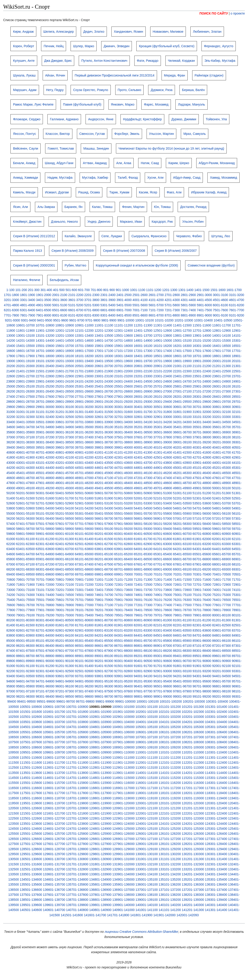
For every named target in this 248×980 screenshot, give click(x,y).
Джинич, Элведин (117, 46)
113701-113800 (77, 773)
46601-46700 (26, 478)
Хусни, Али (155, 178)
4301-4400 (188, 300)
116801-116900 (100, 788)
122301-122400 (216, 813)
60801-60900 (222, 534)
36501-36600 (163, 432)
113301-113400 (216, 768)
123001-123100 (147, 818)
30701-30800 (202, 407)
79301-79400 (84, 615)
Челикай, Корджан (181, 61)
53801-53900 (26, 508)
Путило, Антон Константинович (104, 61)
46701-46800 (45, 478)
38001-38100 (222, 437)
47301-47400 (163, 478)
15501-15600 (45, 346)
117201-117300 (193, 788)
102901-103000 (123, 717)
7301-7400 (188, 310)
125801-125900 (100, 834)
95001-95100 (104, 681)
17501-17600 (202, 351)
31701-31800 (163, 412)
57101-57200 (202, 518)
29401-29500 (182, 402)
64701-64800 (45, 554)
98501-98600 (84, 696)
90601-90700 (182, 661)
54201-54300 (104, 508)
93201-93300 (222, 671)
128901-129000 (123, 849)
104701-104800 (77, 727)
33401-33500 (26, 422)
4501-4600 (220, 300)
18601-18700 (182, 356)
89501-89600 (202, 656)
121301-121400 (216, 808)
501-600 (71, 290)
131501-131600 (31, 864)
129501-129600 (31, 854)
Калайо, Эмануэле (78, 236)
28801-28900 (65, 402)
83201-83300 (143, 630)
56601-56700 (104, 518)
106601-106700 (54, 737)
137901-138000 (123, 895)
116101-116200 (170, 783)
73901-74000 (202, 590)
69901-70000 (124, 574)
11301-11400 (163, 325)
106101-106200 (170, 732)
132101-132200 (170, 864)
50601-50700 (104, 493)
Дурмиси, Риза (162, 90)
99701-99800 (85, 701)
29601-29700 (222, 402)
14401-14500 (65, 341)
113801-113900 (100, 773)
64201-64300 (182, 549)
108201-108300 (193, 742)
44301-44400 (45, 468)
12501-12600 (163, 331)
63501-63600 (45, 549)
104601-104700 (54, 727)
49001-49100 (26, 488)
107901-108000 (123, 742)
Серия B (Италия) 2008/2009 (72, 251)
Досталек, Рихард (193, 207)
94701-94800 (45, 681)
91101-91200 (45, 666)
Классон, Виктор (58, 134)
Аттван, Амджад (95, 163)
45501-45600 (45, 473)
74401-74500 (65, 595)
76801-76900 (65, 605)
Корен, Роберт (23, 46)
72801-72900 (222, 585)
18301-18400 (124, 356)
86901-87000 (163, 646)
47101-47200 (124, 478)
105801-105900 (100, 732)
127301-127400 (216, 839)
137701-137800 (77, 895)
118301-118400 (216, 793)
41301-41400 (163, 452)
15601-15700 (65, 346)
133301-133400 (216, 869)
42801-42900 (222, 457)
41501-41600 (202, 452)
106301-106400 (216, 732)
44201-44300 (26, 468)
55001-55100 (26, 513)
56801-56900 (143, 518)
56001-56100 (222, 513)
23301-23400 (163, 376)
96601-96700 (182, 686)
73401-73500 (104, 590)
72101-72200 (84, 585)
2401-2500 (124, 295)
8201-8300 (92, 315)
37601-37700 (143, 437)
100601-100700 (54, 707)
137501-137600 (31, 895)
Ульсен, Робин (193, 222)
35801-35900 (26, 432)
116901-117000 (123, 788)
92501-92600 (84, 671)
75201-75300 (222, 595)
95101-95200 (124, 681)
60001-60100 (65, 534)
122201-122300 (193, 813)
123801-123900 (100, 824)
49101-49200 (45, 488)
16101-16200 (163, 346)
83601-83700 (222, 630)
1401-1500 (202, 290)
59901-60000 (45, 534)
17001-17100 (104, 351)
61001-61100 (26, 539)
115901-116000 (123, 783)
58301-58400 (202, 524)
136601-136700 (54, 890)
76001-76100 (143, 600)
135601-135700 (54, 884)
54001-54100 (65, 508)
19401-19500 (104, 361)
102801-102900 (100, 717)
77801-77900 (26, 610)
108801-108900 (100, 747)
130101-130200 (170, 854)
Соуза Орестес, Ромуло (91, 90)
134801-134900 (100, 879)
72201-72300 (104, 585)
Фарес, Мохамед (156, 104)
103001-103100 (147, 717)
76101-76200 (163, 600)
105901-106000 (123, 732)
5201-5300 (92, 305)
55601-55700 (143, 513)
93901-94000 (124, 676)
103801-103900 (100, 722)
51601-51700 (65, 498)
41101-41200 (124, 452)
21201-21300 (222, 366)
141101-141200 (170, 910)
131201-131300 (193, 859)
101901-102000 (123, 712)
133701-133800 (77, 874)
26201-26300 (26, 391)
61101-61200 (45, 539)
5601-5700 (156, 305)
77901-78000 (45, 610)
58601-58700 (26, 529)
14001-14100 (222, 336)
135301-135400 (216, 879)
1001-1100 (138, 290)
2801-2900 (188, 295)
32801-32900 (143, 417)
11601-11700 (222, 325)
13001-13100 (26, 336)
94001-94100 (143, 676)
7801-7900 (28, 315)
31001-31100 (26, 412)
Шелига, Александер (59, 32)
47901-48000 (45, 483)
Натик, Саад (150, 163)
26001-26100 (222, 386)
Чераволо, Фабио (189, 236)
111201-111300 (193, 758)
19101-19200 (45, 361)
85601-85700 (143, 641)
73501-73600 (124, 590)
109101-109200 (170, 747)
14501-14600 (84, 341)
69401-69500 (26, 574)
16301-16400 (202, 346)
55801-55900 (182, 513)
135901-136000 (123, 884)
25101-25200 (45, 386)
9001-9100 (220, 315)
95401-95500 (182, 681)
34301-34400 (202, 422)
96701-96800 (202, 686)
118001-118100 (147, 793)
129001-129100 (147, 849)
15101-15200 (202, 341)
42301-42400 (124, 457)
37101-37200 (45, 437)
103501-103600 (31, 722)
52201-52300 (182, 498)
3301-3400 (28, 300)
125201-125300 (193, 829)
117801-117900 (100, 793)
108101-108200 (170, 742)
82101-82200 (163, 625)
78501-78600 (163, 610)
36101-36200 (84, 432)
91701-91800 (163, 666)
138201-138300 (193, 895)
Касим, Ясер (148, 192)
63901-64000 (124, 549)
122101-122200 (170, 813)
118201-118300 (193, 793)
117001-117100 (147, 788)
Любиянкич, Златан (207, 32)
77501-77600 (202, 605)
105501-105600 (31, 732)
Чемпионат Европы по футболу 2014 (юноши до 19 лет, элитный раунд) (171, 148)
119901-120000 (123, 803)
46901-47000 (84, 478)
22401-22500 (222, 371)
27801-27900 (104, 397)
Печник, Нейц (54, 46)
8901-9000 (204, 315)
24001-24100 (65, 381)
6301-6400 (28, 310)
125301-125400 (216, 829)
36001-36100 (65, 432)
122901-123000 (123, 818)
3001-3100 (220, 295)
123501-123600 (31, 824)
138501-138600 (31, 900)
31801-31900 (182, 412)
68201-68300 (26, 569)
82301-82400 (202, 625)
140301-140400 (216, 905)
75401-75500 (26, 600)
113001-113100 (147, 768)
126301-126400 (216, 834)
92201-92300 (26, 671)
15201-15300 (222, 341)
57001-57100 (182, 518)
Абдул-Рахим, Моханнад (217, 163)
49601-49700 (143, 488)
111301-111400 (216, 758)
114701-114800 (77, 778)
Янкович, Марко (123, 104)
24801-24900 (222, 381)
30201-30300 (104, 407)
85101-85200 (45, 641)
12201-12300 (104, 331)
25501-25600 (124, 386)
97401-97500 (104, 691)
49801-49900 (182, 488)
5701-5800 (172, 305)
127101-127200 (170, 839)
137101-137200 (170, 890)
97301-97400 (84, 691)
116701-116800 (77, 788)
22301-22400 (202, 371)
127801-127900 (100, 844)
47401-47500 (182, 478)
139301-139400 (216, 900)
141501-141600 (72, 915)
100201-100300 (194, 701)
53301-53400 (163, 503)
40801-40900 (65, 452)
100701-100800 (77, 707)
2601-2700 (156, 295)
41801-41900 (26, 457)
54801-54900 (222, 508)
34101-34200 (163, 422)
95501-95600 (202, 681)
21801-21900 (104, 371)
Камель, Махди (24, 192)
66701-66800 (202, 559)
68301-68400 (45, 569)
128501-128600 (31, 849)
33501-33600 (45, 422)
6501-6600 (60, 310)
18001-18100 (65, 356)
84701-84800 (202, 635)
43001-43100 (26, 463)
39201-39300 (222, 442)
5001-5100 (60, 305)
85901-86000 (202, 641)
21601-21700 (65, 371)
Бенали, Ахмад (24, 163)
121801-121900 (100, 813)
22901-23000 (84, 376)
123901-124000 (123, 824)
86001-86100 (222, 641)
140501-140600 (31, 910)
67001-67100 (26, 564)
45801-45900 (104, 473)
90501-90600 (163, 661)
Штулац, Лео (221, 236)
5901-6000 (204, 305)
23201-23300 (143, 376)
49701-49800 (163, 488)
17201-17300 (143, 351)
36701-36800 (202, 432)
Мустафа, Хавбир (95, 178)
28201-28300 (182, 397)
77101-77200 (124, 605)
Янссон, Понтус (24, 134)
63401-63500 (26, 549)
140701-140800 (77, 910)
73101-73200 (45, 590)
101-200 (21, 290)
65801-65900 (26, 559)
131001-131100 (147, 859)
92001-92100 (222, 666)
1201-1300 (170, 290)
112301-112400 (216, 763)
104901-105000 (123, 727)
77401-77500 (182, 605)
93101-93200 (202, 671)
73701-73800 (163, 590)
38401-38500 (65, 442)
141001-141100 (147, 910)
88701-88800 (45, 656)
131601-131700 (54, 864)
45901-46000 (124, 473)
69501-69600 (45, 574)
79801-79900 (182, 615)
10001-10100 (145, 320)
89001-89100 (104, 656)
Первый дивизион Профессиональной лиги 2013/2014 (114, 75)
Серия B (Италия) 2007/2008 (124, 251)
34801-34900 (65, 427)
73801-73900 (182, 590)
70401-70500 (222, 574)
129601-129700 (54, 854)
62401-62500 (65, 544)
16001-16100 (143, 346)
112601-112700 (54, 768)
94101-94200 (163, 676)
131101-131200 (170, 859)
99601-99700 (66, 701)
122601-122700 (54, 818)
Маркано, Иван (131, 222)
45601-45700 (65, 473)
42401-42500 (143, 457)
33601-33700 (65, 422)
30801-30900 (222, 407)
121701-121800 (77, 813)
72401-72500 (143, 585)
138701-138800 (77, 900)
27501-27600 (45, 397)
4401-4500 (204, 300)
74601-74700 (104, 595)
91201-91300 (65, 666)
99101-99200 (202, 696)
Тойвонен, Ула (216, 119)
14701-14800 (124, 341)
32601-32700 (104, 417)
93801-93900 (104, 676)
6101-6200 (237, 305)
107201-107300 (193, 737)
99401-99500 (26, 701)
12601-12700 (182, 331)
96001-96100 (65, 686)
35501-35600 (202, 427)
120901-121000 (123, 808)
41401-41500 (182, 452)
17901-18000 (45, 356)
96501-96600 (163, 686)
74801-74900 (143, 595)
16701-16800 (45, 351)
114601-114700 (54, 778)
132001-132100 (147, 864)
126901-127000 (123, 839)
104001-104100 (147, 722)
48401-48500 (143, 483)
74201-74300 (26, 595)
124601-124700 (54, 829)
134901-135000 (123, 879)
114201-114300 (193, 773)
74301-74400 (45, 595)
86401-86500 (65, 646)
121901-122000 (123, 813)
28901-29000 (84, 402)
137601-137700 (54, 895)
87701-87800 (84, 651)
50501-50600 (84, 493)
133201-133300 (193, 869)
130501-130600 (31, 859)
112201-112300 (193, 763)
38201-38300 (26, 442)
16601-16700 (26, 351)
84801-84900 (222, 635)
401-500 (59, 290)
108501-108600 (31, 747)
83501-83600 (202, 630)
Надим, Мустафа (60, 178)
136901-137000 (123, 890)
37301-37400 (84, 437)
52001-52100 (143, 498)
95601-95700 (222, 681)
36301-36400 (124, 432)
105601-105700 (54, 732)
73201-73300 (65, 590)
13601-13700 (143, 336)
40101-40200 (163, 447)
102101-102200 (170, 712)
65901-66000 (45, 559)
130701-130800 (77, 859)
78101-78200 (84, 610)
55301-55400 (84, 513)
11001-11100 (104, 325)
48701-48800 (202, 483)
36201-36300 (104, 432)
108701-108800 (77, 747)
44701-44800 (124, 468)
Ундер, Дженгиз (99, 222)
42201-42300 (104, 457)
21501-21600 (45, 371)
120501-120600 (31, 808)
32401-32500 (65, 417)
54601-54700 (182, 508)
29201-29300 (143, 402)
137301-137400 (216, 890)
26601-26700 (104, 391)
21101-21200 (202, 366)
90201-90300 (104, 661)
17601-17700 (222, 351)
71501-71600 (202, 580)
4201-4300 (172, 300)
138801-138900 (100, 900)
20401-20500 (65, 366)
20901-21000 (163, 366)
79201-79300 (65, 615)
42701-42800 (202, 457)
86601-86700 (104, 646)
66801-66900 (222, 559)
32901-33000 (163, 417)
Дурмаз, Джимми (184, 119)
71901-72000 (45, 585)
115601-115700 (54, 783)
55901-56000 (202, 513)
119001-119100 (147, 798)
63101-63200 (202, 544)
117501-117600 (31, 793)
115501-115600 (31, 783)
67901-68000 (202, 564)
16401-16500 (222, 346)
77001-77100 (104, 605)
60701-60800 (202, 534)
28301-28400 (202, 397)
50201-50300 (26, 493)
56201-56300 (26, 518)
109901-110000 (123, 752)
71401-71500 (182, 580)
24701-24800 (202, 381)
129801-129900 (100, 854)
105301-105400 (216, 727)
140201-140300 (193, 905)
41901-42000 (45, 457)
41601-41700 (222, 452)
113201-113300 (193, 768)
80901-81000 (163, 620)
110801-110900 (100, 758)
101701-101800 (77, 712)
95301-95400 (163, 681)
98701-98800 (124, 696)
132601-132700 (54, 869)
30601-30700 (182, 407)
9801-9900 (109, 320)
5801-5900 (188, 305)
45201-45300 (222, 468)
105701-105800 (77, 732)
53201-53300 (143, 503)
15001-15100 (182, 341)
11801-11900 (26, 331)
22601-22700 (26, 376)
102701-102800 (77, 717)
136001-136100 (147, 884)
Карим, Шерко (179, 163)
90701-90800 (202, 661)
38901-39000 (163, 442)
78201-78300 (104, 610)
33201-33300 (222, 417)
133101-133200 (170, 869)
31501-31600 (124, 412)
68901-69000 (163, 569)
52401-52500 (222, 498)
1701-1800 (11, 295)
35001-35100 (104, 427)
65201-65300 (143, 554)
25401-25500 (104, 386)
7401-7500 (204, 310)
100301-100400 (217, 701)
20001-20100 (222, 361)
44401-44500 (65, 468)
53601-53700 (222, 503)
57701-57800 (84, 524)
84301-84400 (124, 635)
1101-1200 (154, 290)
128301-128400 (216, 844)
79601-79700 (143, 615)
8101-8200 (76, 315)
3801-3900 (108, 300)
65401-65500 (182, 554)
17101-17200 (124, 351)
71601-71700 (222, 580)
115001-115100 (147, 778)
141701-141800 (118, 915)
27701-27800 (84, 397)
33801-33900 (104, 422)
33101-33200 (202, 417)
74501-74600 (84, 595)
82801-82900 (65, 630)
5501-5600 (140, 305)
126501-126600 (31, 839)
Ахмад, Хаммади (25, 178)
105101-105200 (170, 727)
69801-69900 (104, 574)
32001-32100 (222, 412)
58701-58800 (45, 529)
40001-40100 (143, 447)
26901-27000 (163, 391)
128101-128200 (170, 844)
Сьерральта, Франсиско (149, 236)
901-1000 (122, 290)
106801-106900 (100, 737)
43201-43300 (65, 463)
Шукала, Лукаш (24, 75)
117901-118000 (123, 793)
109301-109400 (216, 747)
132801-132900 (100, 869)
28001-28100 (143, 397)
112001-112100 (147, 763)
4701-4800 (11, 305)
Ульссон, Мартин (162, 134)
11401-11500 (182, 325)
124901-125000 (123, 829)
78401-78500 (143, 610)
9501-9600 (61, 320)
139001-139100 (147, 900)
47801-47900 (26, 483)
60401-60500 (143, 534)
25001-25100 (26, 386)
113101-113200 (170, 768)
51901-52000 (124, 498)
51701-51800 (84, 498)
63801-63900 (104, 549)
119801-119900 (100, 803)
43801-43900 (182, 463)
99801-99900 (105, 701)
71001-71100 (104, 580)
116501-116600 (31, 788)
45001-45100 (182, 468)
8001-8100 (60, 315)
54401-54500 (143, 508)
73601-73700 (143, 590)
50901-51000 (163, 493)
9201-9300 (12, 320)
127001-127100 (147, 839)
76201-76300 (182, 600)
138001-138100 (147, 895)
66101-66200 (84, 559)
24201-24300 (104, 381)
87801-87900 (104, 651)
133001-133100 (147, 869)
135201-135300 (193, 879)
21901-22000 (124, 371)
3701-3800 (92, 300)
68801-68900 (143, 569)
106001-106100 (147, 732)
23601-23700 (222, 376)
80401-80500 (65, 620)
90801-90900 (222, 661)
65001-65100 (104, 554)
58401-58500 (222, 524)
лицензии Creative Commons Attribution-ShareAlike (141, 932)
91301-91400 (84, 666)
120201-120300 (193, 803)
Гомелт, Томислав (61, 148)
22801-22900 (65, 376)
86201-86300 (26, 646)
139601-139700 (54, 905)
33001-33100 (182, 417)
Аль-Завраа (46, 207)
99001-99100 (182, 696)
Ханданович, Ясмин (129, 32)
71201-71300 (143, 580)
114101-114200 (170, 773)
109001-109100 (147, 747)
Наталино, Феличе (27, 280)
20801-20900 (143, 366)
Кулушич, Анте (24, 61)
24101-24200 (84, 381)
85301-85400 (84, 641)
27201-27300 (222, 391)
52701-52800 (45, 503)
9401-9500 (45, 320)
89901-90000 (45, 661)
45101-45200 (202, 468)
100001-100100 (147, 701)
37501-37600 (124, 437)
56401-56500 (65, 518)
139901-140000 (123, 905)
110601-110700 (54, 758)
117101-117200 (170, 788)
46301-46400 (202, 473)
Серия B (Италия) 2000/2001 (34, 265)
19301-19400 (84, 361)
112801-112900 (100, 768)
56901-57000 (163, 518)
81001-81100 (182, 620)
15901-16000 (124, 346)
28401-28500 (222, 397)
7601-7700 (237, 310)
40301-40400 (202, 447)
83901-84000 (45, 635)
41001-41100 (104, 452)
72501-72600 (163, 585)
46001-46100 (143, 473)
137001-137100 (147, 890)
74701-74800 (124, 595)
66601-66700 (182, 559)
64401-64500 (222, 549)
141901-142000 (165, 915)
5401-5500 (124, 305)
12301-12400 (124, 331)
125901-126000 (123, 834)
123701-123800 (77, 824)
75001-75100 (182, 595)
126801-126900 (100, 839)
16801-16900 (65, 351)
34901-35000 (84, 427)
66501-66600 (163, 559)
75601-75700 (65, 600)
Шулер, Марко (84, 46)
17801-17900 (26, 356)
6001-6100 (220, 305)
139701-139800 (77, 905)
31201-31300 (65, 412)
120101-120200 (170, 803)
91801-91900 (182, 666)
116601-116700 (54, 788)
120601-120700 (54, 808)
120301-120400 (216, 803)
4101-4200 (156, 300)
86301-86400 (45, 646)
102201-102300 (193, 712)
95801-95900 (26, 686)
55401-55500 (104, 513)
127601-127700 (54, 844)
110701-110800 (77, 758)
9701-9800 (93, 320)
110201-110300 (193, 752)
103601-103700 (54, 722)
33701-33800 (84, 422)
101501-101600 (31, 712)
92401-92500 (65, 671)
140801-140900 (100, 910)
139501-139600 (31, 905)
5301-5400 (108, 305)
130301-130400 (216, 854)
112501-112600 (31, 768)
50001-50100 (222, 488)
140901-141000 (123, 910)
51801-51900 (104, 498)
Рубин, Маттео (75, 265)
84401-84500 (143, 635)
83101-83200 (124, 630)
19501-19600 (124, 361)
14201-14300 (26, 341)
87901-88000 (124, 651)
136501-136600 (31, 890)
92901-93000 (163, 671)
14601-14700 (104, 341)
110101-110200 (170, 752)
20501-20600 (84, 366)
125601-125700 (54, 834)
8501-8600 (140, 315)
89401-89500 (182, 656)
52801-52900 (65, 503)
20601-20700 (104, 366)
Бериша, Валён (193, 90)
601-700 (84, 290)
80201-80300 (26, 620)
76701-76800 (45, 605)
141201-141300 (193, 910)
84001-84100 (65, 635)
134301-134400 (216, 874)
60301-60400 (124, 534)
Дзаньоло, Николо (64, 222)
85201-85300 (65, 641)
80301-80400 (45, 620)
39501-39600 (45, 447)
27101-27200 (202, 391)
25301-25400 (84, 386)
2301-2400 (108, 295)
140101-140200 (170, 905)
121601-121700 (54, 813)
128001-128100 (147, 844)
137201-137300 (193, 890)
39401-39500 (26, 447)
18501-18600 (163, 356)
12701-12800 (202, 331)
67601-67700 (143, 564)
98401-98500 (65, 696)
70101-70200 (163, 574)
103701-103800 (77, 722)
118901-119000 (123, 798)
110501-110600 (31, 758)
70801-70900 (65, 580)
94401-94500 (222, 676)
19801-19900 (182, 361)
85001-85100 (26, 641)
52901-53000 (84, 503)
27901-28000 (124, 397)
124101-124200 (170, 824)
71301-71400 (163, 580)
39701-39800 (84, 447)
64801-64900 (65, 554)
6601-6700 (76, 310)
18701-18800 (202, 356)
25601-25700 (143, 386)
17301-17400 (163, 351)
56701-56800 (124, 518)
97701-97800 (163, 691)
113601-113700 (54, 773)
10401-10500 (223, 320)
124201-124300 (193, 824)
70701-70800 (45, 580)
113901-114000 (123, 773)
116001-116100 (147, 783)
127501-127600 (31, 844)
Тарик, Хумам (119, 192)
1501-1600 (218, 290)
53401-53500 (182, 503)
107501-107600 (31, 742)
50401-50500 (65, 493)
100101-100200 (171, 701)
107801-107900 (100, 742)
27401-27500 (26, 397)
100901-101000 (123, 707)
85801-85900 (182, 641)
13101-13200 (45, 336)
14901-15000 (163, 341)
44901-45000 (163, 468)
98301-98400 (45, 696)
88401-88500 (222, 651)
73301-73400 (84, 590)
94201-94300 (182, 676)
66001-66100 (65, 559)
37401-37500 (104, 437)
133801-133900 (100, 874)
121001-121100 (147, 808)
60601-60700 (182, 534)
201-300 (34, 290)
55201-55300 (65, 513)
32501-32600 (84, 417)
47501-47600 (202, 478)
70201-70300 (182, 574)
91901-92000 (202, 666)
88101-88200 (163, 651)
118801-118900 (100, 798)
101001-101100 (147, 707)
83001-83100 (104, 630)
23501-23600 (202, 376)
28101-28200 (163, 397)
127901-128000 (123, 844)
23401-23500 (182, 376)
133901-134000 (123, 874)
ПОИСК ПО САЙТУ (214, 13)
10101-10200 (164, 320)
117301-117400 (216, 788)
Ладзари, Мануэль (191, 104)
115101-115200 (170, 778)
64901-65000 (84, 554)
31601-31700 (143, 412)
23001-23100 (104, 376)
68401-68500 (65, 569)
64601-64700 (26, 554)
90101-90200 (84, 661)
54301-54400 (124, 508)
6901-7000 (124, 310)
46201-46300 (182, 473)
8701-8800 (172, 315)
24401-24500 (143, 381)
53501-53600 (202, 503)
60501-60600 (163, 534)
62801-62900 (143, 544)
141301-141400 (216, 910)
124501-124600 (31, 829)
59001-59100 (104, 529)
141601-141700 (95, 915)
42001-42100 (65, 457)
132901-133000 (123, 869)
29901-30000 (45, 407)
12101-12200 (84, 331)
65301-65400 (163, 554)
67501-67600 (124, 564)
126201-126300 (193, 834)
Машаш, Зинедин (96, 148)
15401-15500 (26, 346)
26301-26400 (45, 391)
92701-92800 (124, 671)
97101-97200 (45, 691)
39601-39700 (65, 447)
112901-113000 (123, 768)
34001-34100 (143, 422)
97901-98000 (202, 691)
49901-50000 (202, 488)
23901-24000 (45, 381)
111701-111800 (77, 763)
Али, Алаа (124, 163)
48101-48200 (84, 483)
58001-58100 (143, 524)
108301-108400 (216, 742)
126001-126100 (147, 834)
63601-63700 (65, 549)
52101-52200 (163, 498)
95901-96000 (45, 686)
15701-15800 (84, 346)
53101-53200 (124, 503)
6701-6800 (92, 310)
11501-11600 (202, 325)
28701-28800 (45, 402)
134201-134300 (193, 874)
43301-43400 (84, 463)
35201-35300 (143, 427)
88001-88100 (143, 651)
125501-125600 (31, 834)
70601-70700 (26, 580)
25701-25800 (163, 386)
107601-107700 (54, 742)
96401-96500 (143, 686)
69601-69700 (65, 574)
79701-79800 (163, 615)
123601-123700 (54, 824)
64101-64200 (163, 549)
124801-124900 (100, 829)
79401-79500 (104, 615)
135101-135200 (170, 879)
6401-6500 (44, 310)
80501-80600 (84, 620)
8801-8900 (188, 315)
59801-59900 (26, 534)
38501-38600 (84, 442)
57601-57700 (65, 524)
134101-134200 (170, 874)
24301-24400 (124, 381)
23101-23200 (124, 376)
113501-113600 (31, 773)
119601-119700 (54, 803)
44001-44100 (222, 463)
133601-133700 (54, 874)
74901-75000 (163, 595)
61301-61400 (84, 539)
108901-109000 (123, 747)
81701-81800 (84, 625)
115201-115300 (193, 778)
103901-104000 (123, 722)
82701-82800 (45, 630)
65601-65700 (222, 554)
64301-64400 (202, 549)
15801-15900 (104, 346)
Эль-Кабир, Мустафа (220, 61)
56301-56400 (45, 518)
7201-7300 (172, 310)
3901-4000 (124, 300)
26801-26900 (143, 391)
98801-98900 (143, 696)
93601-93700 (65, 676)
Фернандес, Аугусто (219, 46)
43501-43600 (124, 463)
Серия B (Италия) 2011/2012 (34, 236)
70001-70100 (143, 574)
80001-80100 (222, 615)
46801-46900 (65, 478)
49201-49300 (65, 488)
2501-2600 (140, 295)
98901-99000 (163, 696)
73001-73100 (26, 590)
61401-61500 (104, 539)
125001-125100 (147, 829)
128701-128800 (77, 849)
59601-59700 (222, 529)
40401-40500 (222, 447)
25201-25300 (65, 386)
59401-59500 (182, 529)
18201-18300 (104, 356)
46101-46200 (163, 473)
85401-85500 (104, 641)
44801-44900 (143, 468)
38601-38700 (104, 442)
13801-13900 (182, 336)
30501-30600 (163, 407)
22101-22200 (163, 371)
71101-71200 (124, 580)
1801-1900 (28, 295)
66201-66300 (104, 559)
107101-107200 (170, 737)
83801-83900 (26, 635)
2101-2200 (76, 295)
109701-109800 (77, 752)
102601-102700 (54, 717)
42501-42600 (163, 457)
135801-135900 (100, 884)
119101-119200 (170, 798)
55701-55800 (163, 513)
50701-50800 (124, 493)
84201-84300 (104, 635)
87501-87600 (45, 651)
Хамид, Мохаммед (223, 178)
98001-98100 (222, 691)
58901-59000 (84, 529)
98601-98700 (104, 696)
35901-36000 (45, 432)
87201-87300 (222, 646)
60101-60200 (84, 534)
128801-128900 (100, 849)
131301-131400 (216, 859)
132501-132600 (31, 869)
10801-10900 (65, 325)
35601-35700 (222, 427)
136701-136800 (77, 890)
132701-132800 (77, 869)
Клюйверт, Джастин (27, 222)
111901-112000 (123, 763)
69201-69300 (222, 569)
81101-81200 (202, 620)
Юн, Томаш (162, 207)
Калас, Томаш (102, 207)
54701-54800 (202, 508)
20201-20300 (26, 366)
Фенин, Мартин (133, 207)
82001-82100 (143, 625)
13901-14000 (202, 336)
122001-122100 (147, 813)
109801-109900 (100, 752)
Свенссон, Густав (92, 134)
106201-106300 (193, 732)
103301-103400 (216, 717)
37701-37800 (163, 437)
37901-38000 (202, 437)
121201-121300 (193, 808)
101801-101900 (100, 712)
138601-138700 (54, 900)
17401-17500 (182, 351)
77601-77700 (222, 605)
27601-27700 (65, 397)
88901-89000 (84, 656)
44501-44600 (84, 468)
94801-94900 (65, 681)
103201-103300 (193, 717)
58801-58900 (65, 529)
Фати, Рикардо (148, 61)
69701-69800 (84, 574)
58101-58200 (163, 524)
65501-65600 (202, 554)
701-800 (96, 290)
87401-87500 (26, 651)
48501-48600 (163, 483)
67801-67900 (182, 564)
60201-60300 (104, 534)
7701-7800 (11, 315)
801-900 (109, 290)
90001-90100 (65, 661)
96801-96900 (222, 686)
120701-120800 (77, 808)
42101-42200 (84, 457)
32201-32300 (26, 417)
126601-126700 (54, 839)
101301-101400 (216, 707)
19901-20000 (202, 361)
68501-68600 (84, 569)
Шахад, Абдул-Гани (59, 163)
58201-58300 (182, 524)
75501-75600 (45, 600)
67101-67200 (45, 564)
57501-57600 (45, 524)
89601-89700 (222, 656)
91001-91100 (26, 666)
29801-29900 (26, 407)
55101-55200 (45, 513)
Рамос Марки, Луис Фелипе (33, 104)
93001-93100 (182, 671)
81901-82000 (124, 625)
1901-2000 (44, 295)
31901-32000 (202, 412)
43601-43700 (143, 463)
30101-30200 (84, 407)
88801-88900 (65, 656)
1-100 (10, 290)
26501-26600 (84, 391)
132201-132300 (193, 864)
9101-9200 (237, 315)
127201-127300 (193, 839)
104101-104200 (170, 722)
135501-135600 (31, 884)
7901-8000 (44, 315)
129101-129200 (170, 849)
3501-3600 (60, 300)
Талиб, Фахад (128, 178)
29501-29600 (202, 402)
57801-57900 (104, 524)
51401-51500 (26, 498)
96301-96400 (124, 686)
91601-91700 (143, 666)
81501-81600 (45, 625)
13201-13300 (65, 336)
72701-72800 (202, 585)
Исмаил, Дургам (57, 192)
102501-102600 (31, 717)
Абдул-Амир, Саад (187, 178)
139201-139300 (193, 900)
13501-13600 (124, 336)
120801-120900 (100, 808)
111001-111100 (147, 758)
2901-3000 (204, 295)
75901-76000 (124, 600)
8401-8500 (124, 315)
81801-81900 (104, 625)
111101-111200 (170, 758)
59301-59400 (163, 529)
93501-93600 (45, 676)
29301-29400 (163, 402)
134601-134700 (54, 879)
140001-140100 (147, 905)
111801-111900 (100, 763)
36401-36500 (143, 432)
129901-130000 (123, 854)
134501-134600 (31, 879)
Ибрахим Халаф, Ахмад (209, 192)
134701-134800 (77, 879)
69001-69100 (182, 569)
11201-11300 (143, 325)
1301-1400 (186, 290)
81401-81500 (26, 625)
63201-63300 (222, 544)
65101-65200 (124, 554)
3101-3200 (237, 295)
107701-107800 (77, 742)
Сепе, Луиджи (112, 236)
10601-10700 (26, 325)
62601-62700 (104, 544)
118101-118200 (170, 793)
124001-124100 (147, 824)
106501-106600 (31, 737)
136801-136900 (100, 890)
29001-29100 (104, 402)
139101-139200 (170, 900)
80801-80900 (143, 620)
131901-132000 (123, 864)
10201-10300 (184, 320)
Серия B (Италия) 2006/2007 (176, 251)
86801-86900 (143, 646)
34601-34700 (26, 427)
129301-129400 (216, 849)
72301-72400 (124, 585)
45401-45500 (26, 473)
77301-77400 (163, 605)
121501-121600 (31, 813)
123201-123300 (193, 818)
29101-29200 (124, 402)
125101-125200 (170, 829)
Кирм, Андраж (23, 32)
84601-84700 (182, 635)
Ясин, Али (20, 207)
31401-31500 (104, 412)
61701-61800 (163, 539)
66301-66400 (124, 559)
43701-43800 (163, 463)
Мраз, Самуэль (194, 134)
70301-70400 (202, 574)
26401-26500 (65, 391)
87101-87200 (202, 646)
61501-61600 (124, 539)
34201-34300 (182, 422)
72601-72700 (182, 585)
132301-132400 (216, 864)
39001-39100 (182, 442)
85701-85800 (163, 641)
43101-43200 (45, 463)
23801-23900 (26, 381)
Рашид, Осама (89, 192)
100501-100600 (31, 707)
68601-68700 (104, 569)
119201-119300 (193, 798)
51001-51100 (182, 493)
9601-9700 (77, 320)
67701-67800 (163, 564)
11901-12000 (45, 331)
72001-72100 (65, 585)
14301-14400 (45, 341)
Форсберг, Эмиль (127, 134)
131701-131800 (77, 864)
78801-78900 (222, 610)
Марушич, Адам (25, 90)
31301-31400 (84, 412)
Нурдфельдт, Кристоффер (142, 119)
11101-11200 (124, 325)
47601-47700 (222, 478)
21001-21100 (182, 366)
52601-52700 (26, 503)
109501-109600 (31, 752)
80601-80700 (104, 620)
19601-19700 (143, 361)
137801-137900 (100, 895)
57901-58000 (124, 524)
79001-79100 (26, 615)
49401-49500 (104, 488)
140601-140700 (54, 910)
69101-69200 (202, 569)
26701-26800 (124, 391)
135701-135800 (77, 884)
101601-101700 (54, 712)
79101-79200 (45, 615)
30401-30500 (143, 407)
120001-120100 (147, 803)
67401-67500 (104, 564)
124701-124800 (77, 829)
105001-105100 (147, 727)
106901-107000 (123, 737)
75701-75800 (84, 600)
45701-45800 (84, 473)
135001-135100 (147, 879)
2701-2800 (172, 295)
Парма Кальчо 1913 (27, 251)
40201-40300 (182, 447)
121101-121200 (170, 808)
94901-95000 (84, 681)
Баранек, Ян (74, 207)
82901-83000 (84, 630)
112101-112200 (170, 763)
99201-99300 (222, 696)
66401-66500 (143, 559)
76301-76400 (202, 600)
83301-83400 (163, 630)
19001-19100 (26, 361)
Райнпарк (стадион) (209, 75)
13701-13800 (163, 336)
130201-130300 (193, 854)
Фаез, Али (174, 192)
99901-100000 (125, 701)
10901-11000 (84, 325)
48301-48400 (124, 483)
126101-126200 (170, 834)
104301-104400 (216, 722)
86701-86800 (124, 646)
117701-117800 (77, 793)
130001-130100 (147, 854)
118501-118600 (31, 798)
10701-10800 (45, 325)
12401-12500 (143, 331)
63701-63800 (84, 549)
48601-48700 (182, 483)
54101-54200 (84, 508)
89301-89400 (163, 656)
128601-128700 (54, 849)
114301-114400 (216, 773)
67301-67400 (84, 564)
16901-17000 (84, 351)
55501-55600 (124, 513)
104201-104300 (193, 722)
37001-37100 (26, 437)
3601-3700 (76, 300)
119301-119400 (216, 798)
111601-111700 (54, 763)
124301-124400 (216, 824)
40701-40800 (45, 452)
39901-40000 (124, 447)
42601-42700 (182, 457)
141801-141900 (141, 915)
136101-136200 (170, 884)
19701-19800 (163, 361)
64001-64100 (143, 549)
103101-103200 (170, 717)
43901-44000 (202, 463)
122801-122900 (100, 818)
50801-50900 (143, 493)
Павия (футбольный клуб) (82, 104)
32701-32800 (124, 417)
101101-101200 (170, 707)
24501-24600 (163, 381)
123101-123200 (170, 818)
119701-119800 (77, 803)
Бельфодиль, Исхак (64, 280)
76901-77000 (84, 605)
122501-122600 (31, 818)
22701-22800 (45, 376)
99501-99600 (46, 701)
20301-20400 (45, 366)
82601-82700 (26, 630)
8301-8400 (108, 315)
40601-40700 (26, 452)
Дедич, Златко (94, 32)
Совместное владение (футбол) (211, 265)
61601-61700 (143, 539)
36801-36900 (222, 432)
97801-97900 (182, 691)
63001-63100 (182, 544)
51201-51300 (222, 493)
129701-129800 (77, 854)
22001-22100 (143, 371)
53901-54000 (45, 508)
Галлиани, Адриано (64, 119)
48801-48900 (222, 483)
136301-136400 (216, 884)
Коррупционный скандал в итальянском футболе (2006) (137, 265)
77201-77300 (143, 605)
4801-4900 (28, 305)
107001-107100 (147, 737)
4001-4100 (140, 300)
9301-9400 (28, 320)
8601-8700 (156, 315)
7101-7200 (156, 310)
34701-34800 (45, 427)
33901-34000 (124, 422)
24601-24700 (182, 381)
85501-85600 (124, 641)
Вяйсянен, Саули (26, 148)
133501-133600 (31, 874)
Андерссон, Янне (101, 119)
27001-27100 (182, 391)
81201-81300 (222, 620)
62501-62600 (84, 544)
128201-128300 (193, 844)
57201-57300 (222, 518)
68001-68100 (222, 564)
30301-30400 (124, 407)
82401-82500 (222, 625)
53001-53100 (104, 503)
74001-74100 (222, 590)
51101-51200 (202, 493)
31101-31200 (45, 412)
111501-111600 (31, 763)
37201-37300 (65, 437)
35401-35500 (182, 427)
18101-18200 (84, 356)
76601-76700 (26, 605)
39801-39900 (104, 447)
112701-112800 (77, 768)
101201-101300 (193, 707)
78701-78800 (202, 610)
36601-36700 (182, 432)
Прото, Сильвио (130, 90)
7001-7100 (140, 310)
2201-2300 (92, 295)
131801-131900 (100, 864)
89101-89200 (124, 656)
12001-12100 (65, 331)
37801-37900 (182, 437)
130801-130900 (100, 859)
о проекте (238, 13)
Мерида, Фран (175, 75)
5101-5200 (76, 305)
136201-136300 (193, 884)
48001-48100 (65, 483)
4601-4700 (237, 300)
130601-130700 (54, 859)
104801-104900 (100, 727)
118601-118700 (54, 798)
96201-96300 (104, 686)
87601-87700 (65, 651)
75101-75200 (202, 595)
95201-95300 (143, 681)
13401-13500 (104, 336)
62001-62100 (222, 539)
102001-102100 (147, 712)
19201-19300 (65, 361)
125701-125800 (77, 834)
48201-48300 (104, 483)
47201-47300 (143, 478)
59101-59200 (124, 529)
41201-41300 (143, 452)
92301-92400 (45, 671)
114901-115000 (123, 778)
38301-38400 (45, 442)
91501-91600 (124, 666)
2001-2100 (60, 295)
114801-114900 (100, 778)
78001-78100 (65, 610)
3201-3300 (11, 300)
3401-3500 (44, 300)
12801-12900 (222, 331)
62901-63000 (163, 544)
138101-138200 (170, 895)
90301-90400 (124, 661)
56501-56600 (84, 518)
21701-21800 (84, 371)
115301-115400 (216, 778)
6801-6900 (108, 310)
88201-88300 (182, 651)
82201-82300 (182, 625)
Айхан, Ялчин (55, 75)
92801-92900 (143, 671)
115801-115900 (100, 783)
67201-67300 (65, 564)
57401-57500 (26, 524)
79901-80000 (202, 615)
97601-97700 (143, 691)
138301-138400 (216, 895)
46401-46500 (222, 473)
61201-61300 (65, 539)
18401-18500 (143, 356)
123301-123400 (216, 818)
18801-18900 (222, 356)
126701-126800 (77, 839)
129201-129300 (193, 849)
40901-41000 (84, 452)
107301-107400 (216, 737)
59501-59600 (202, 529)
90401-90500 (143, 661)
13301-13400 (84, 336)
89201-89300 (143, 656)
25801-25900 (182, 386)
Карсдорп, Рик (162, 222)
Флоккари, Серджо (27, 119)
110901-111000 (123, 758)
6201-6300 (11, 310)
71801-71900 (26, 585)
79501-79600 (124, 615)
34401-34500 (222, 422)
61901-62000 (202, 539)
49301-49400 (84, 488)
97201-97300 (65, 691)
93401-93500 (26, 676)
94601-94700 (26, 681)
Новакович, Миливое (168, 32)
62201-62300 (26, 544)
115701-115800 (77, 783)
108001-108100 (147, 742)
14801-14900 (143, 341)
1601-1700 (234, 290)
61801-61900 (182, 539)
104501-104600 (31, 727)
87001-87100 (182, 646)
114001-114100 (147, 773)
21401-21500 (26, 371)
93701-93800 (84, 676)
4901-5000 (44, 305)
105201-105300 (193, 727)
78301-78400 (124, 610)
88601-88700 (26, 656)
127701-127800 (77, 844)
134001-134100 (147, 874)
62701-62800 (124, 544)
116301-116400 (216, 783)
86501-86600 (84, 646)
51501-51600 (45, 498)
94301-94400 (202, 676)
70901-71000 (84, 580)
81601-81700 (65, 625)
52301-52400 (202, 498)
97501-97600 (124, 691)
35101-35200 (124, 427)
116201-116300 (193, 783)
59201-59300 (143, 529)
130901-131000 (123, 859)
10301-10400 (203, 320)
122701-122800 (77, 818)
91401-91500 (104, 666)
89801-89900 (26, 661)
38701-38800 (124, 442)
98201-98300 (26, 696)
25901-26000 (202, 386)
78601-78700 (182, 610)
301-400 (46, 290)
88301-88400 (202, 651)
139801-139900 (100, 905)
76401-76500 (222, 600)
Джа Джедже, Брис (58, 61)
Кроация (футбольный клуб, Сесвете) (167, 46)
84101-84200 (84, 635)
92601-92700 (104, 671)
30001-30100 (65, 407)
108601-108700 (54, 747)
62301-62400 (45, 544)
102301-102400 (216, 712)
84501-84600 (163, 635)
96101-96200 (84, 686)
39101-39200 (202, 442)
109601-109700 (54, 752)
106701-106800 (77, 737)
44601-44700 (104, 468)
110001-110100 (147, 752)
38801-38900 (143, 442)
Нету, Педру (55, 90)
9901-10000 (126, 320)
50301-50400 (45, 493)
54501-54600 (163, 508)
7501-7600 (220, 310)
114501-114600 (31, 778)
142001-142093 (188, 915)
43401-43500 (104, 463)
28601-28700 (26, 402)
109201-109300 (193, 747)
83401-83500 (182, 630)
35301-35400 (163, 427)
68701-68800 (124, 569)
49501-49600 (124, 488)
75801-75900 (104, 600)
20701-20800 (124, 366)
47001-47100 (104, 478)
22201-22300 (182, 371)
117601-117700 (54, 793)
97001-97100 (26, 691)
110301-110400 (216, 752)
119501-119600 (31, 803)
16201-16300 (182, 346)
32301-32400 (45, 417)
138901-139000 (123, 900)
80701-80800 (124, 620)
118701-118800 (77, 798)
